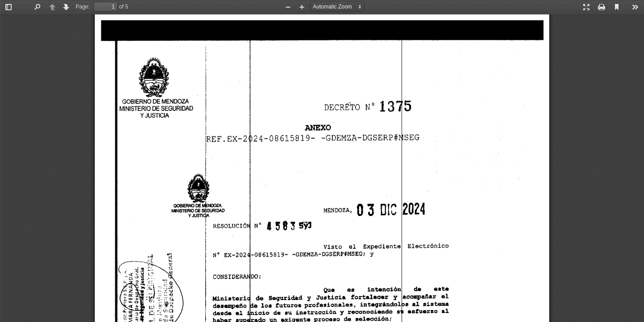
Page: (83, 7)
